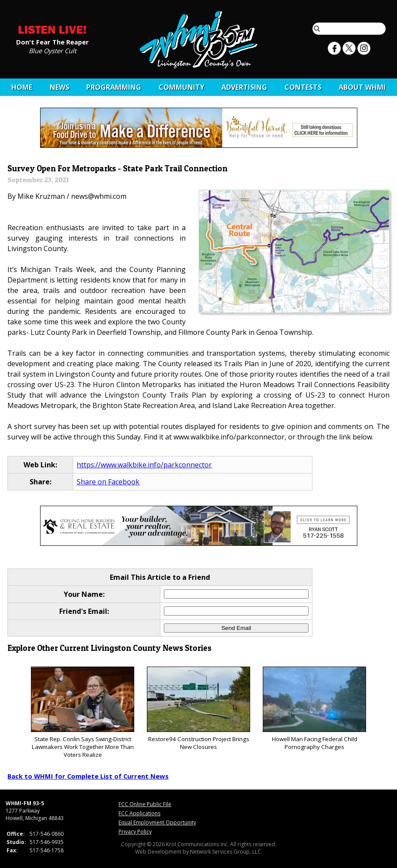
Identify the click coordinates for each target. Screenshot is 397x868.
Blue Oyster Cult (53, 50)
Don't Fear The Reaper (53, 41)
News (59, 87)
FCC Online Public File (145, 804)
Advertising (244, 87)
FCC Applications (139, 813)
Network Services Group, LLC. (226, 852)
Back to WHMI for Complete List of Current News (88, 776)
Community (182, 87)
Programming (114, 87)
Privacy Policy (135, 832)
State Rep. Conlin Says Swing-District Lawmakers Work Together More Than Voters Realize (83, 713)
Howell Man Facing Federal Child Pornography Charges (314, 709)
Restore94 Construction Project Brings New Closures (198, 709)
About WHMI (362, 87)
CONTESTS (303, 87)
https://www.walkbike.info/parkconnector (144, 465)
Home (22, 87)
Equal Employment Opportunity (157, 822)
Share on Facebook (108, 482)
